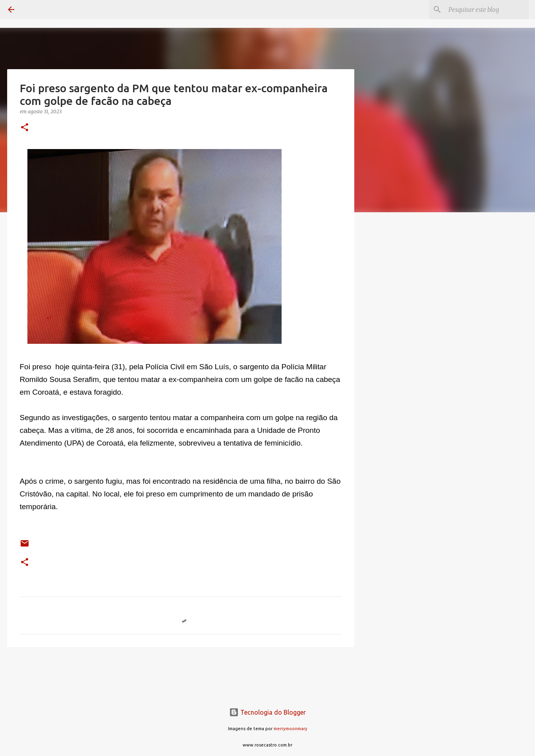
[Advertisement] (395, 343)
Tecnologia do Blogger (267, 712)
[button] (25, 128)
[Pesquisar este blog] (487, 10)
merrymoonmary (291, 729)
